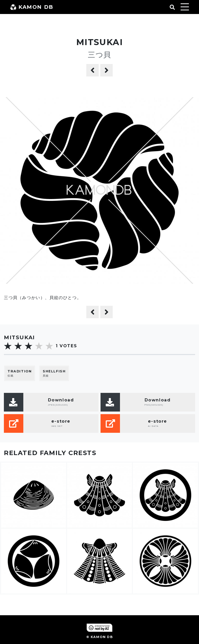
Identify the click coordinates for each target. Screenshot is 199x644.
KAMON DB (32, 7)
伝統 (20, 373)
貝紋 (54, 373)
